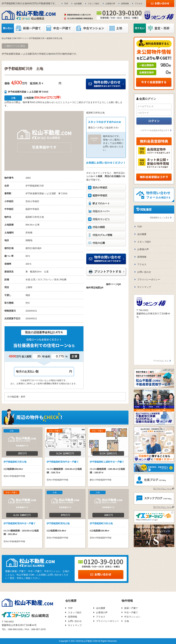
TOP (66, 4)
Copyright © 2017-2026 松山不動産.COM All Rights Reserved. (88, 641)
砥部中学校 (31, 209)
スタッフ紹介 (94, 4)
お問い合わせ (144, 272)
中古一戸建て (131, 612)
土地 (127, 621)
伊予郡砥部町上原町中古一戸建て (107, 462)
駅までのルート (101, 203)
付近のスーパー (101, 211)
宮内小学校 (31, 201)
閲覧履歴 (146, 210)
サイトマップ (144, 287)
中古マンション (132, 617)
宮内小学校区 (100, 188)
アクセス (139, 4)
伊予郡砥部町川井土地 (15, 462)
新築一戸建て (131, 608)
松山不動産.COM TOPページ (14, 38)
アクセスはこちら (161, 361)
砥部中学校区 (100, 195)
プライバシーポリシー (149, 279)
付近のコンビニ (101, 219)
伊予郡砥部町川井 (37, 38)
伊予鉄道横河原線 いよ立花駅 (41, 193)
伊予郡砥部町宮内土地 (58, 523)
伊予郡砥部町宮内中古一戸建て (63, 462)
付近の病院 (99, 227)
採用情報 (125, 4)
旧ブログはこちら (162, 489)
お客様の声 (110, 4)
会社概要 (78, 4)
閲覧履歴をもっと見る (160, 218)
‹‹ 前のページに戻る (15, 46)
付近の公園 (99, 243)
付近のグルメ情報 (102, 235)
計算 (75, 356)
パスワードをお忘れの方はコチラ (155, 130)
